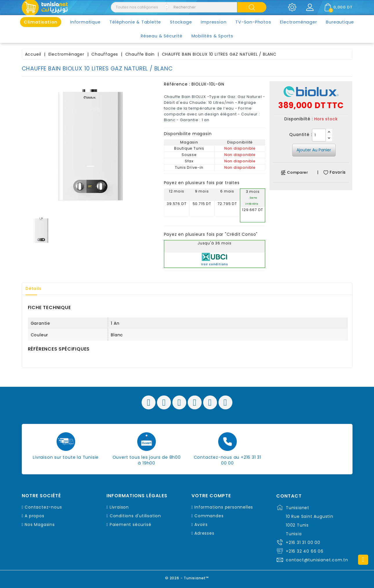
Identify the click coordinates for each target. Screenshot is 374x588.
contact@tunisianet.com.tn (317, 560)
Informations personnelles (224, 507)
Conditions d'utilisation (135, 516)
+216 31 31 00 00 (303, 542)
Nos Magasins (40, 525)
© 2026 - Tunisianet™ (187, 578)
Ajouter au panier (314, 150)
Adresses (204, 533)
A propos (34, 516)
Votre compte (211, 496)
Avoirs (201, 525)
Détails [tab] (35, 289)
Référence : (177, 84)
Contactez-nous (43, 507)
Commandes (209, 516)
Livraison (119, 507)
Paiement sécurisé (131, 525)
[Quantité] (319, 135)
